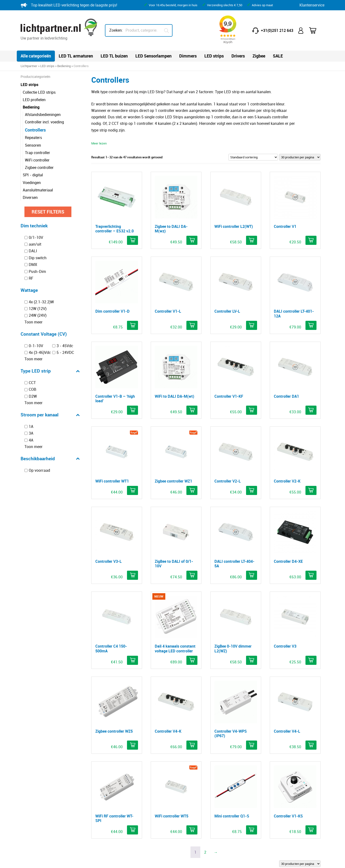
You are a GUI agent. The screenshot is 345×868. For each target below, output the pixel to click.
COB (32, 390)
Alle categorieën (36, 56)
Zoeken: (116, 30)
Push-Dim (37, 271)
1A (31, 426)
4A (31, 440)
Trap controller (37, 153)
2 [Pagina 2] (205, 852)
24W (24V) (38, 316)
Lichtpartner (29, 66)
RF (31, 278)
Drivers (238, 56)
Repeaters (33, 138)
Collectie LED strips (39, 92)
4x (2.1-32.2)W (41, 302)
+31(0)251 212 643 (277, 30)
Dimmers (188, 56)
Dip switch (38, 258)
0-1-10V (36, 346)
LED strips (214, 56)
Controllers (35, 130)
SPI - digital (33, 175)
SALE (278, 56)
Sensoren (33, 145)
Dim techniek (34, 226)
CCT (32, 383)
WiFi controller (37, 160)
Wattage (29, 290)
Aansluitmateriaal (38, 190)
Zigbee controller (39, 167)
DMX (33, 264)
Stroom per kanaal (50, 415)
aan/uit (35, 244)
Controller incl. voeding (44, 122)
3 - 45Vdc (65, 346)
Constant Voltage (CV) (44, 334)
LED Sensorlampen (153, 56)
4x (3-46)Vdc (40, 352)
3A (31, 433)
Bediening (64, 66)
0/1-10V (36, 237)
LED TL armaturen (76, 56)
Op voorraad (39, 470)
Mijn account (301, 31)
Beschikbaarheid (50, 458)
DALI (33, 251)
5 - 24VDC (65, 352)
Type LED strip (50, 371)
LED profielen (34, 100)
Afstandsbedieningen (43, 115)
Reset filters (48, 212)
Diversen (30, 197)
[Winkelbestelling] (253, 157)
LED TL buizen (114, 56)
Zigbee (259, 56)
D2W (33, 396)
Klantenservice (312, 5)
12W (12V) (38, 309)
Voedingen (32, 183)
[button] (132, 240)
